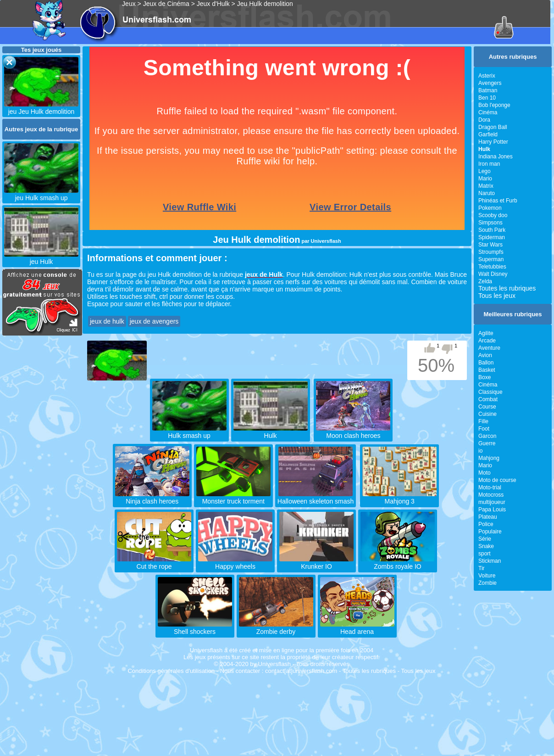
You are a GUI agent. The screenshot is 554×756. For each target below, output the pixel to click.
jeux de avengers (154, 321)
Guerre (487, 443)
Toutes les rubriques (507, 288)
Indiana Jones (496, 157)
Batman (488, 90)
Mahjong (489, 458)
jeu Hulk (41, 258)
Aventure (489, 348)
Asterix (487, 76)
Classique (490, 392)
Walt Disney (493, 274)
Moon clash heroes (353, 432)
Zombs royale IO (398, 563)
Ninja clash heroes (152, 498)
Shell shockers (195, 628)
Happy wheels (235, 563)
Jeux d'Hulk (213, 4)
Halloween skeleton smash (316, 498)
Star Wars (490, 245)
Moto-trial (490, 487)
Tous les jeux (497, 296)
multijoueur (492, 502)
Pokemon (490, 208)
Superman (491, 259)
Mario (485, 179)
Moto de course (497, 480)
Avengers (490, 83)
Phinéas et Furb (498, 201)
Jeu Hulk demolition (265, 4)
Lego (485, 171)
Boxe (485, 377)
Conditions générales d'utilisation (171, 671)
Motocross (491, 495)
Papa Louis (492, 510)
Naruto (487, 193)
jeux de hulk (107, 321)
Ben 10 (487, 98)
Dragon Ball (493, 127)
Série (485, 539)
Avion (485, 355)
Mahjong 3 (399, 498)
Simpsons (490, 223)
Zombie (488, 583)
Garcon (487, 436)
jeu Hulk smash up (41, 194)
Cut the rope (154, 563)
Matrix (486, 186)
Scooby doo (493, 215)
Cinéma (488, 112)
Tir (482, 568)
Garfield (488, 134)
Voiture (487, 576)
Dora (484, 120)
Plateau (488, 517)
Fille (483, 421)
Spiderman (492, 237)
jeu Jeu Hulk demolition (41, 108)
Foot (484, 429)
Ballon (486, 363)
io (480, 451)
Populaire (490, 532)
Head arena (357, 628)
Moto (485, 473)
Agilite (486, 333)
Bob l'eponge (494, 105)
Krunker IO (316, 563)
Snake (486, 546)
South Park (492, 230)
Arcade (487, 341)
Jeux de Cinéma (166, 4)
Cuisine (488, 414)
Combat (488, 399)
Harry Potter (493, 142)
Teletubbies (492, 267)
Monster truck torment (233, 498)
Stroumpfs (491, 252)
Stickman (490, 561)
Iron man (489, 164)
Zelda (485, 281)
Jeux (129, 4)
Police (486, 524)
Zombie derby (276, 628)
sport (485, 554)
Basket (487, 370)
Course (487, 407)
